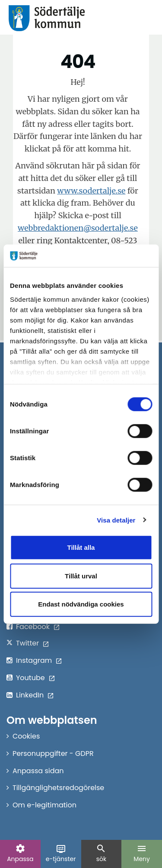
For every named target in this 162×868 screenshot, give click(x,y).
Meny (142, 853)
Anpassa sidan (38, 771)
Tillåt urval (81, 576)
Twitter (27, 643)
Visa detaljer (116, 520)
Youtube (30, 678)
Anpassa (20, 853)
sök (101, 853)
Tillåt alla (81, 547)
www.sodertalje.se (91, 191)
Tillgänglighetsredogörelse (58, 788)
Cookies (26, 736)
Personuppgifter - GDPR (53, 753)
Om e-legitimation (44, 805)
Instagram (34, 660)
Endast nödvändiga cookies (81, 604)
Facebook (33, 627)
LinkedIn (30, 695)
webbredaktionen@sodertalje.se (78, 228)
